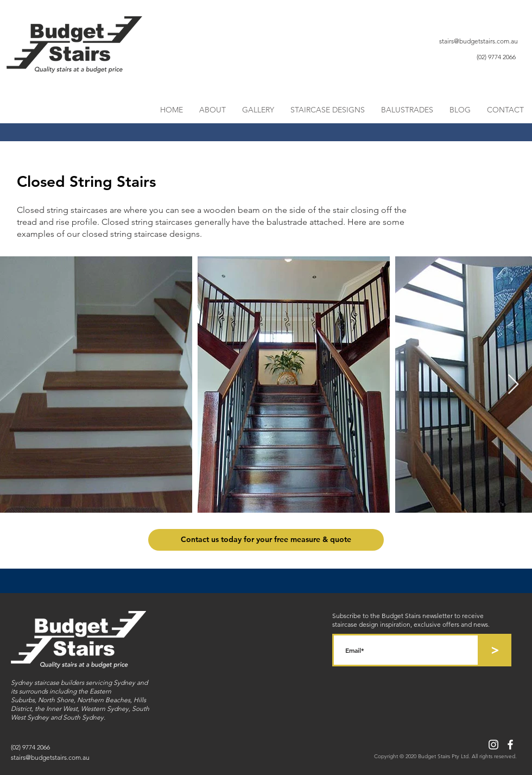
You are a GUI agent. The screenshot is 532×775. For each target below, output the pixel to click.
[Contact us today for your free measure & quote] (266, 540)
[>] (495, 650)
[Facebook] (510, 745)
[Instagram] (493, 745)
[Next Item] (513, 385)
